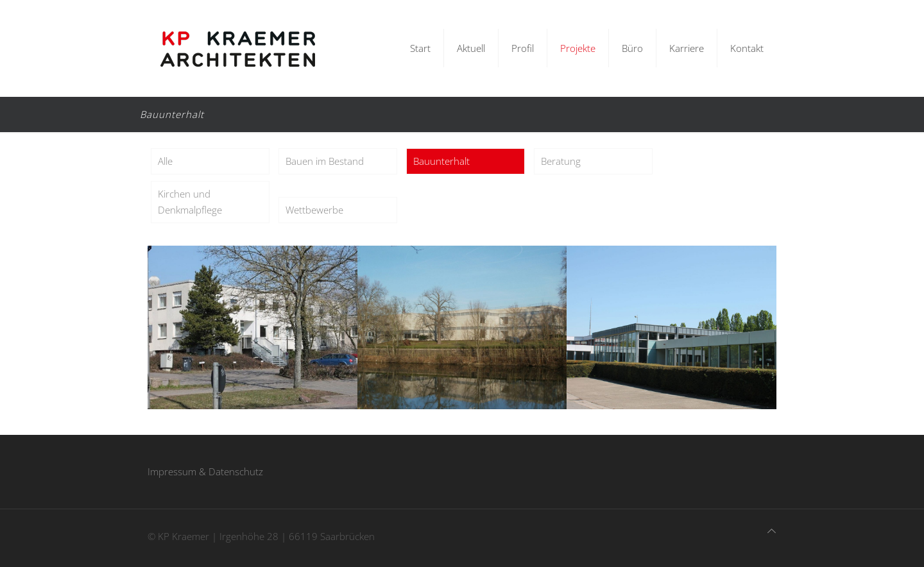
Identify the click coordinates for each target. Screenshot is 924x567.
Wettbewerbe (314, 210)
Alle (165, 161)
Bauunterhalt (441, 161)
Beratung (561, 161)
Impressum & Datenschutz (205, 471)
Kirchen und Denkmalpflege (190, 202)
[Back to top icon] (772, 531)
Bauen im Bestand (325, 161)
